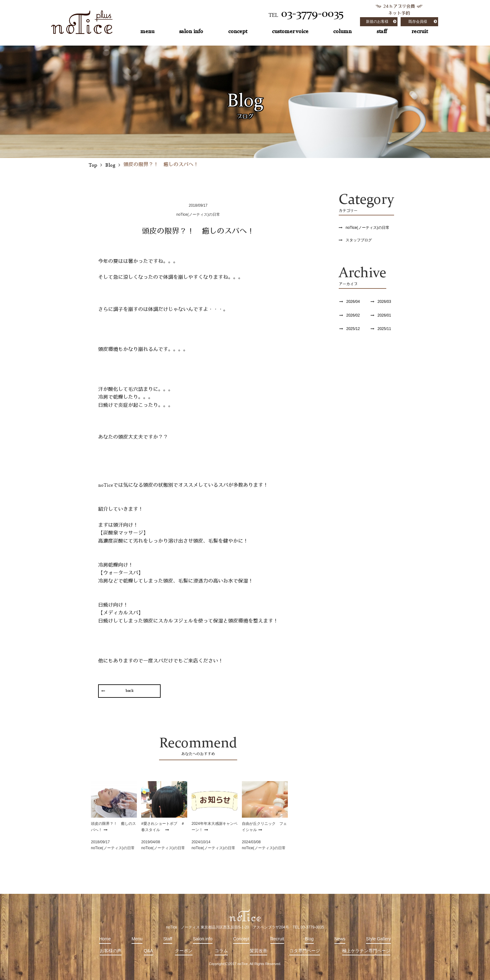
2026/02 (353, 315)
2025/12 (353, 329)
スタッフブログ (359, 240)
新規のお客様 (377, 22)
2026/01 (384, 315)
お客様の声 (111, 951)
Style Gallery (378, 939)
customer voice (290, 32)
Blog (309, 939)
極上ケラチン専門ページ (366, 951)
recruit (420, 32)
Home (105, 939)
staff (382, 32)
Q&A (148, 951)
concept (238, 32)
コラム (221, 951)
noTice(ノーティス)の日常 (367, 228)
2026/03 (384, 302)
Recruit (277, 939)
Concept (241, 939)
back (130, 691)
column (342, 32)
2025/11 (384, 329)
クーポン (184, 951)
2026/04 (353, 302)
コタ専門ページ (305, 951)
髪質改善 (258, 951)
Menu (137, 939)
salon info (191, 32)
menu (147, 32)
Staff (168, 939)
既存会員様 (418, 22)
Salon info (202, 939)
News (340, 939)
